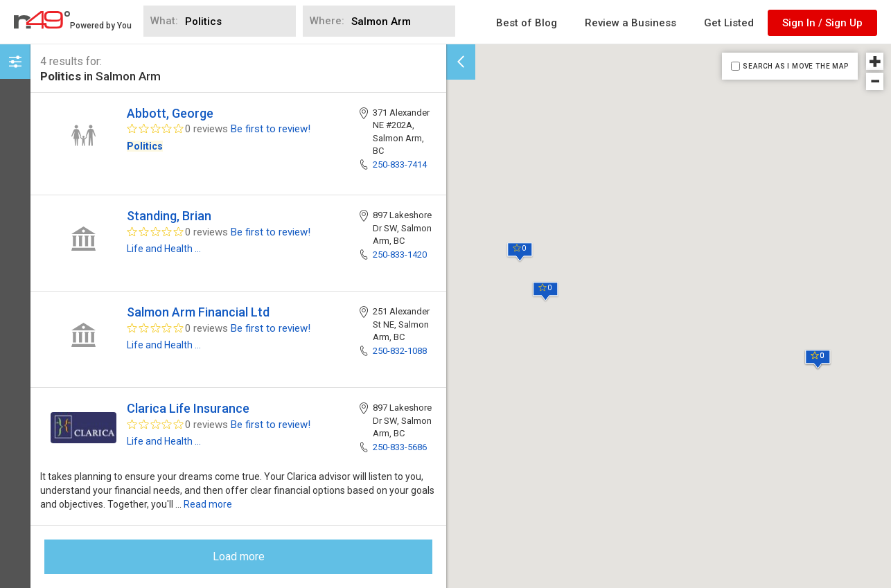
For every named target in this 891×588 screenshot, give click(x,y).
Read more (208, 504)
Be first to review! (271, 129)
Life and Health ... (164, 249)
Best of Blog (527, 23)
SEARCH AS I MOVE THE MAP (795, 66)
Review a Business (630, 23)
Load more (239, 556)
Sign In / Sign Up (822, 23)
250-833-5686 (400, 447)
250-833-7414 (400, 164)
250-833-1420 (400, 255)
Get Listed (729, 23)
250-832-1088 (400, 351)
